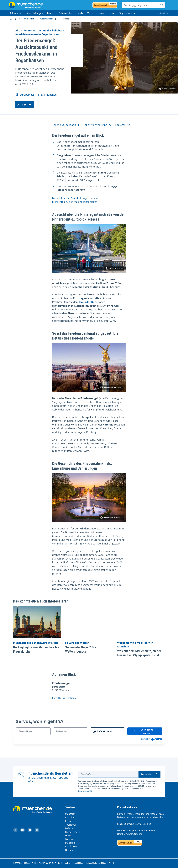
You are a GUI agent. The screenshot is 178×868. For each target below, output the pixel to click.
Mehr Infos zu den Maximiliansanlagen (75, 202)
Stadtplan (70, 814)
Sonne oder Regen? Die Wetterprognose (81, 649)
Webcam (70, 839)
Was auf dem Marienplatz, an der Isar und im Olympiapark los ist (139, 653)
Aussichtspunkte (46, 19)
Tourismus (71, 825)
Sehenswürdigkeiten (26, 19)
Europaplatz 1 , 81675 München (36, 95)
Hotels (69, 836)
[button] (16, 13)
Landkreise (71, 846)
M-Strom (70, 828)
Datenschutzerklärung (87, 791)
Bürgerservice (73, 832)
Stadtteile (70, 843)
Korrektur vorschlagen (64, 698)
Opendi (138, 834)
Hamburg (122, 834)
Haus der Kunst (89, 302)
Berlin (152, 831)
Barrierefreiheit (143, 824)
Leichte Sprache (126, 824)
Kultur (68, 821)
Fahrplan (70, 817)
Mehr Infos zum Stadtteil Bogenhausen (75, 198)
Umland (69, 850)
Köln (131, 834)
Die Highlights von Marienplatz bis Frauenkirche (36, 649)
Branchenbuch (105, 4)
